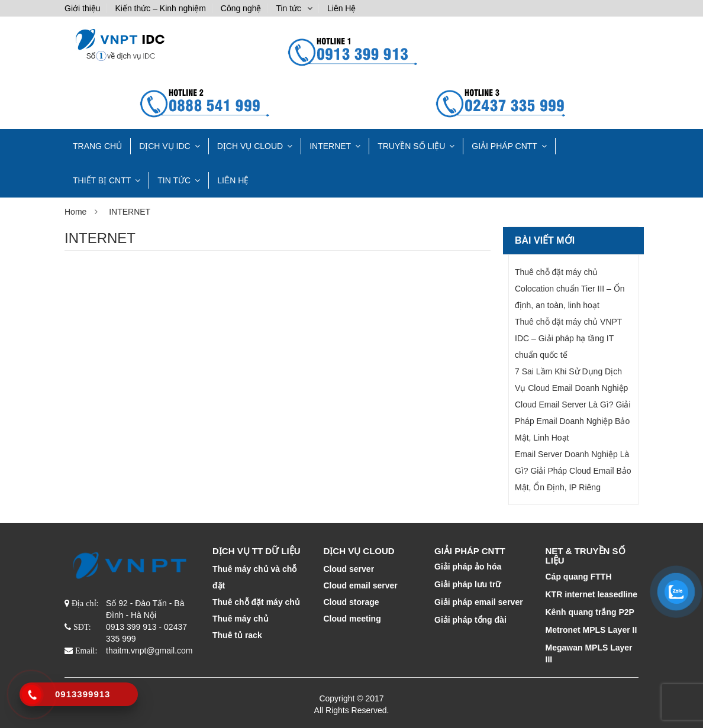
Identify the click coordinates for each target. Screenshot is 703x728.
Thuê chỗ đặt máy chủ (256, 602)
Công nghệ (241, 8)
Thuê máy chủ (241, 619)
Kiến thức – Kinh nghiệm (160, 8)
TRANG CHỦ (97, 146)
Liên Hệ (341, 8)
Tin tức (288, 8)
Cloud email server (361, 585)
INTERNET (330, 146)
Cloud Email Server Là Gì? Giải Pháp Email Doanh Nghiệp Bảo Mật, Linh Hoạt (573, 421)
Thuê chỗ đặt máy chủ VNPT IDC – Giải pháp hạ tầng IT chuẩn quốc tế (568, 338)
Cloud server (349, 569)
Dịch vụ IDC (165, 146)
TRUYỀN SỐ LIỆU (411, 146)
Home (75, 212)
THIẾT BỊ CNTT (102, 180)
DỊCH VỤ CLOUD (250, 146)
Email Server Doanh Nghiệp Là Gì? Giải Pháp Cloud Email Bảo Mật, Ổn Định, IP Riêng (573, 471)
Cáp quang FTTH (579, 577)
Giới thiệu (83, 8)
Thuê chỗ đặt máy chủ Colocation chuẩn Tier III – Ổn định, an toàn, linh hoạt (570, 289)
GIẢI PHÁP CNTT (504, 146)
